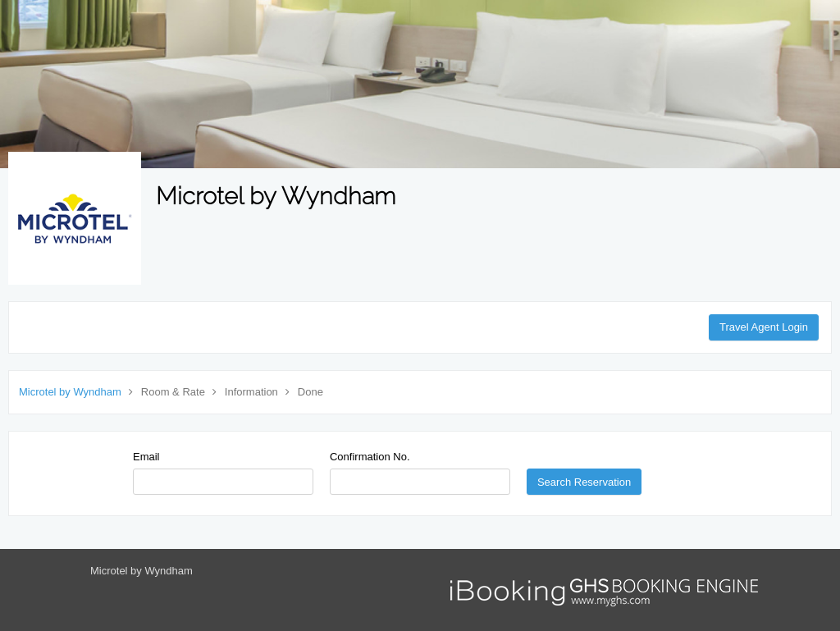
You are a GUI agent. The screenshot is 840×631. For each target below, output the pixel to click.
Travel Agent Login (764, 327)
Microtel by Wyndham (70, 392)
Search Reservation (584, 482)
